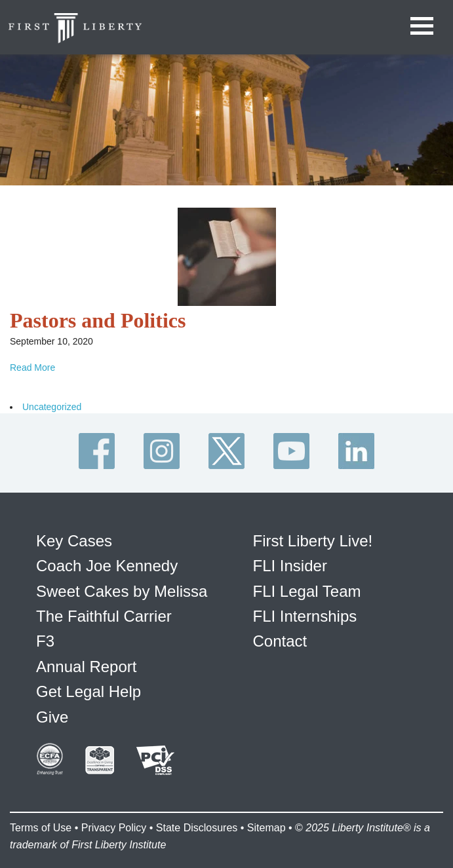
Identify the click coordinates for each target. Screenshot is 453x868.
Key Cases (74, 541)
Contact (280, 641)
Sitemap (266, 828)
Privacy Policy (114, 828)
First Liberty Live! (313, 541)
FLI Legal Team (307, 591)
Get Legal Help (89, 691)
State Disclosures (197, 828)
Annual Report (86, 667)
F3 (45, 641)
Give (52, 717)
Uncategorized (52, 407)
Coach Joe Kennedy (107, 566)
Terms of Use (41, 828)
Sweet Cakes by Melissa (122, 591)
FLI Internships (305, 616)
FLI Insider (290, 566)
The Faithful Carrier (104, 616)
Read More (32, 368)
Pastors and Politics (98, 320)
